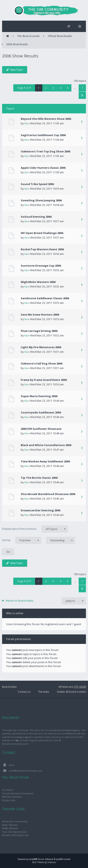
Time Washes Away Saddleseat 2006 (45, 461)
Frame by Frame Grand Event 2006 (44, 380)
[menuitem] (80, 26)
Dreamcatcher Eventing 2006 (40, 510)
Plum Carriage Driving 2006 (39, 331)
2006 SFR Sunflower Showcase (41, 429)
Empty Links (9, 800)
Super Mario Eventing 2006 (39, 396)
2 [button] (46, 88)
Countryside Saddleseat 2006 (41, 412)
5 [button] (68, 88)
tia (26, 123)
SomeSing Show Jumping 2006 (41, 200)
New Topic (15, 70)
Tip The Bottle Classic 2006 (39, 478)
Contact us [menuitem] (24, 692)
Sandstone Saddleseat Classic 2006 (45, 298)
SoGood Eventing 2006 (36, 217)
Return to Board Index (20, 601)
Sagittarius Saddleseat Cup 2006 (43, 135)
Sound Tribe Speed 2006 (37, 184)
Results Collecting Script (15, 835)
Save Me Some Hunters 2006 (40, 315)
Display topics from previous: (35, 529)
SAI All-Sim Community (15, 821)
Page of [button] (24, 88)
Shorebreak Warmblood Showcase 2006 (48, 494)
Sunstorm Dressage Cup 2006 (41, 266)
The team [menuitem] (44, 692)
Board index (9, 687)
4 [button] (60, 88)
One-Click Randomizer (15, 832)
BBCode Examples (12, 797)
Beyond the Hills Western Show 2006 (46, 119)
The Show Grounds (28, 36)
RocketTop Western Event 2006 (42, 249)
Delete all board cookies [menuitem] (71, 692)
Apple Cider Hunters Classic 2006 (43, 168)
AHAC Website (10, 825)
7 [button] (82, 88)
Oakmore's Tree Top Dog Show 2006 (45, 151)
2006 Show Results (17, 44)
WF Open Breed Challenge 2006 (42, 233)
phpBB (32, 859)
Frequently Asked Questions (18, 793)
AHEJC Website (10, 828)
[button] (82, 95)
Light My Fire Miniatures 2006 (41, 347)
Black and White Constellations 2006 (46, 445)
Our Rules (8, 790)
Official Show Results (60, 36)
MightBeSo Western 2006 (38, 282)
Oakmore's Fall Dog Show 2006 (42, 363)
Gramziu (52, 862)
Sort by (22, 540)
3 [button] (53, 88)
